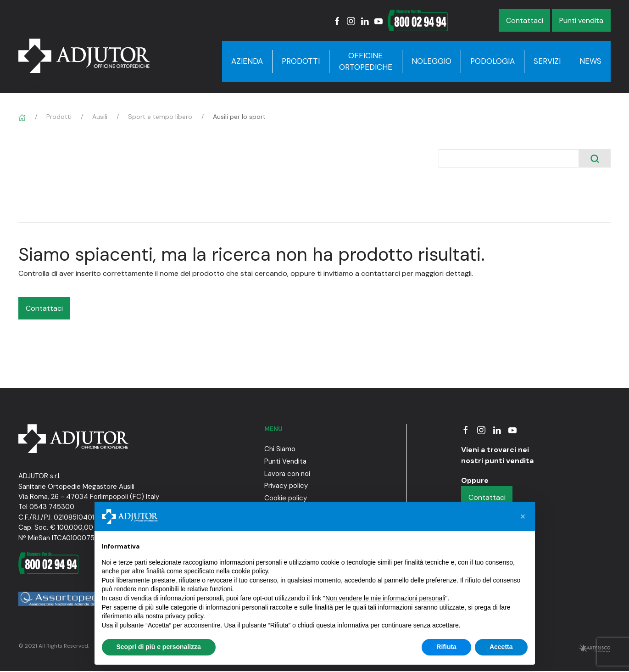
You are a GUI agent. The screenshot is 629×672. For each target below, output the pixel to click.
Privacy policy (286, 486)
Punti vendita (581, 20)
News (590, 61)
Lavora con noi (287, 474)
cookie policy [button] (250, 571)
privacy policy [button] (184, 616)
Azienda (247, 61)
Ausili (100, 117)
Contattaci (525, 20)
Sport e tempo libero (160, 117)
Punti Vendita (285, 461)
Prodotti (301, 61)
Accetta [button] (501, 647)
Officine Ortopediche (366, 61)
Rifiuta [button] (446, 647)
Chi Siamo (280, 449)
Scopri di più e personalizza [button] (159, 647)
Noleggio (431, 61)
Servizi (547, 61)
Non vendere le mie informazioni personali (385, 598)
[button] (523, 516)
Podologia (493, 61)
